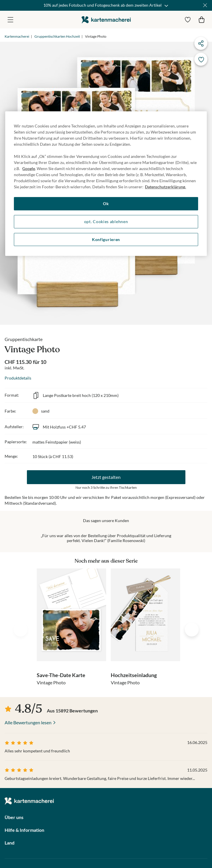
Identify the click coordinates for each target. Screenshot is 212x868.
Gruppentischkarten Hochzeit (57, 36)
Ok (106, 204)
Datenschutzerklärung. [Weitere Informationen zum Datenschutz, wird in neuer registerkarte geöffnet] (165, 187)
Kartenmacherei (17, 36)
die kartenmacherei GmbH (106, 20)
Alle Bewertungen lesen (28, 722)
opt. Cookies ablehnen (106, 221)
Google (29, 169)
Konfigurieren (106, 239)
